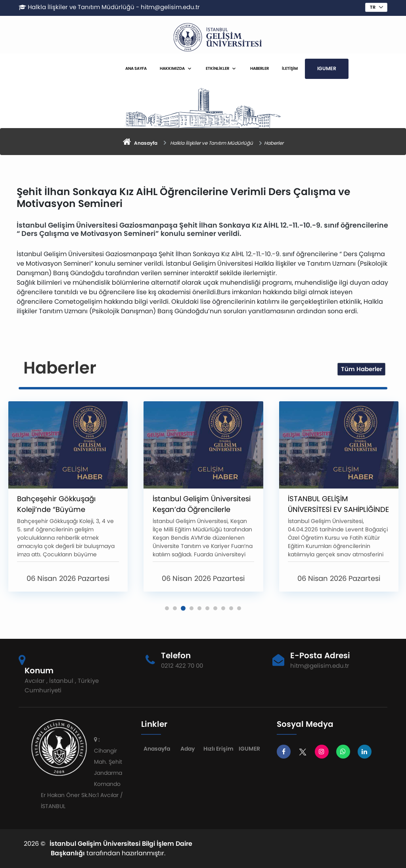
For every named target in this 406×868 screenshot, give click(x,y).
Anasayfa (157, 749)
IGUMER (327, 68)
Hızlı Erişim (218, 749)
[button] (167, 608)
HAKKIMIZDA (172, 68)
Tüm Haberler (362, 369)
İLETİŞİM (290, 68)
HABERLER (259, 68)
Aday (188, 749)
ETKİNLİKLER (217, 68)
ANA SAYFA (136, 68)
